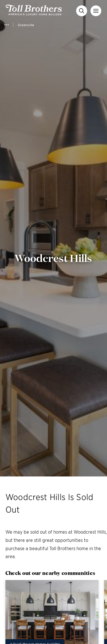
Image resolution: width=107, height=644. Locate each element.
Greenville (26, 25)
